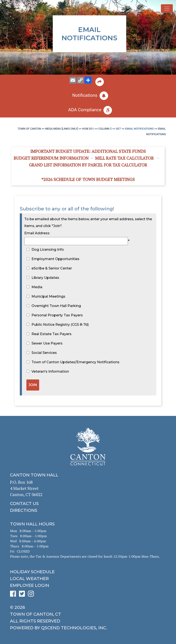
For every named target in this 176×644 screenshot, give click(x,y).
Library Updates (45, 278)
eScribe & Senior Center (52, 268)
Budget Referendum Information (51, 158)
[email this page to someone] (73, 80)
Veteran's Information (50, 371)
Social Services (44, 353)
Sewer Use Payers (47, 343)
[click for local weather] (88, 579)
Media (37, 287)
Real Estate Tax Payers (52, 334)
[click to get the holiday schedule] (88, 572)
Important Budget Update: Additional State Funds (88, 151)
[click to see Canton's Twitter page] (23, 595)
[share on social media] (88, 80)
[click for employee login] (88, 585)
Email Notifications (139, 129)
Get (118, 129)
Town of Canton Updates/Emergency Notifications (75, 362)
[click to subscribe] (88, 96)
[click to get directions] (88, 510)
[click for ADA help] (88, 110)
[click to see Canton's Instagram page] (32, 595)
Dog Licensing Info (48, 250)
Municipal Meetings (48, 296)
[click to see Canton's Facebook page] (14, 595)
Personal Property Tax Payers (57, 315)
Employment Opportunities (55, 259)
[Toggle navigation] (167, 9)
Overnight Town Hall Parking (56, 306)
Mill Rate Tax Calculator (124, 158)
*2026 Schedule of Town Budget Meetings (88, 179)
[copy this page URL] (80, 80)
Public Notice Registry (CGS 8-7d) (60, 325)
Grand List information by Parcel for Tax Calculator (88, 165)
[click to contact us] (88, 504)
